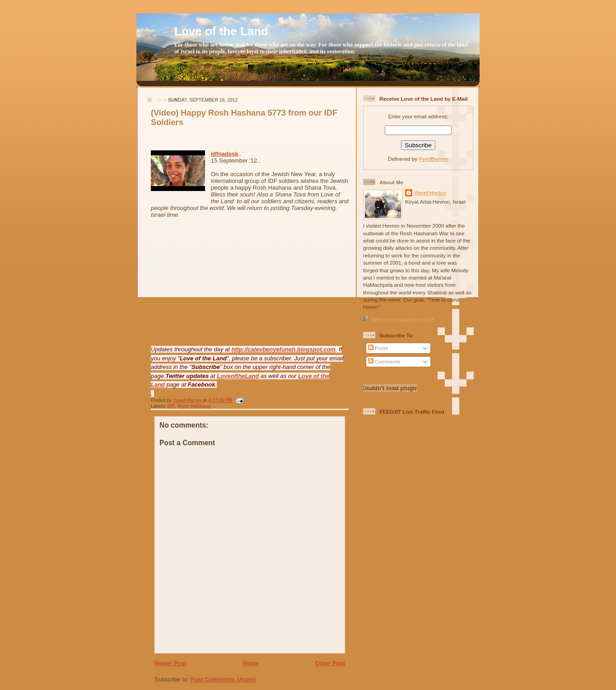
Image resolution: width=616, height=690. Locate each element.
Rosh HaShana (194, 406)
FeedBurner (434, 159)
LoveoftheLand (238, 376)
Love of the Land (221, 31)
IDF (171, 406)
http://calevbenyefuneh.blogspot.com (284, 349)
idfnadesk (225, 154)
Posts (378, 348)
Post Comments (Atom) (223, 679)
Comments (384, 361)
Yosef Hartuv (188, 400)
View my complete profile (402, 319)
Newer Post (170, 663)
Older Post (330, 663)
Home (251, 663)
